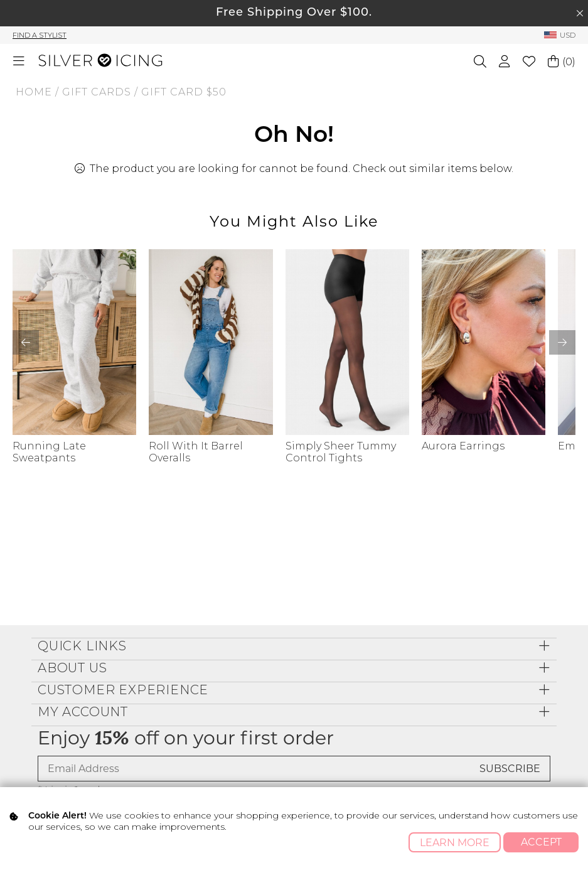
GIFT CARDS (97, 92)
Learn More (455, 843)
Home (34, 92)
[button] (562, 342)
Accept (541, 842)
